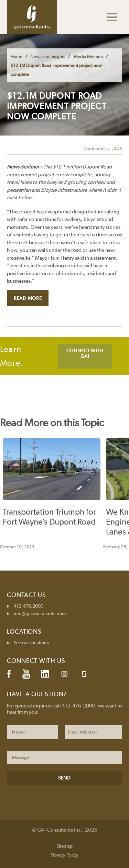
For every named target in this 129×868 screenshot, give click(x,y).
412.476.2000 (29, 606)
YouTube (26, 674)
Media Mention (88, 56)
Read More (28, 298)
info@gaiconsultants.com (40, 613)
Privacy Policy (64, 855)
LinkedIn (45, 674)
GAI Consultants (32, 17)
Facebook (9, 674)
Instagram (64, 674)
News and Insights (48, 56)
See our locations (31, 643)
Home (17, 56)
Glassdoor (84, 674)
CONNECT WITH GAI (85, 353)
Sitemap (64, 846)
